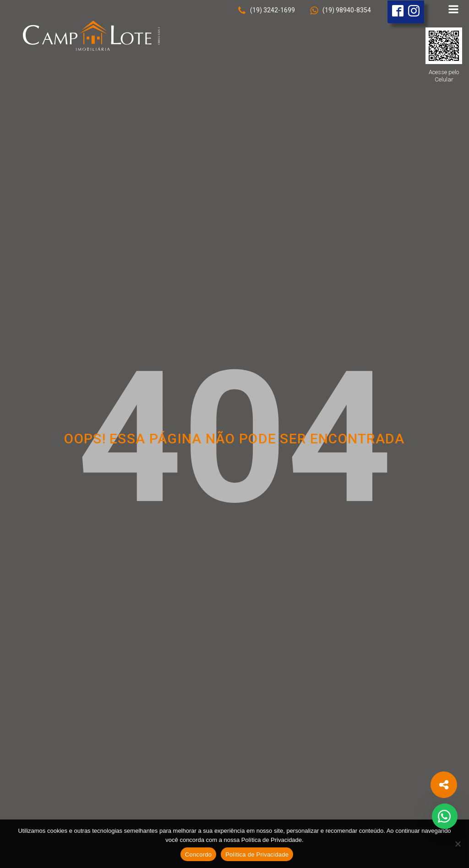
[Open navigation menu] (453, 10)
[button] (266, 11)
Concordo (198, 855)
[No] (458, 844)
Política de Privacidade (257, 855)
